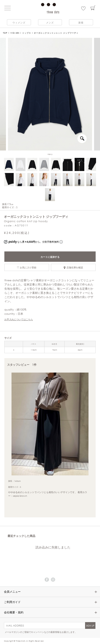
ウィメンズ (19, 22)
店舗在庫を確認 (73, 267)
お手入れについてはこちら (19, 319)
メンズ (50, 22)
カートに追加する (50, 257)
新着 (81, 22)
